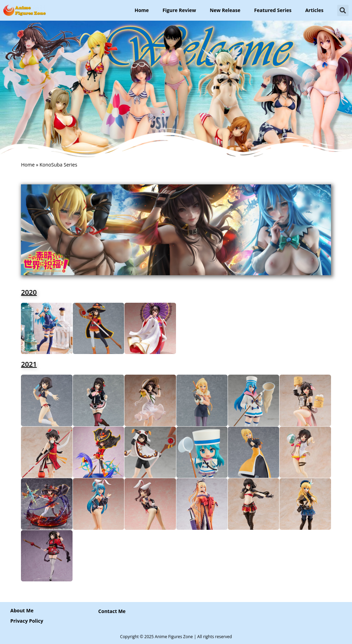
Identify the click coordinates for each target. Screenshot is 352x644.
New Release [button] (225, 10)
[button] (343, 10)
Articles (314, 10)
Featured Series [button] (273, 10)
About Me (22, 610)
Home (141, 10)
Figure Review (179, 10)
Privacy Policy (27, 621)
